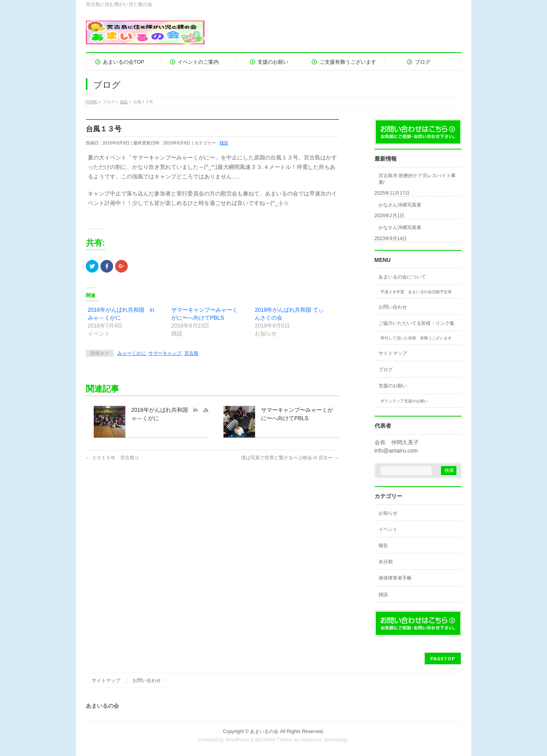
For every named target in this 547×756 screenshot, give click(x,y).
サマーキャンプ (165, 353)
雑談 (224, 143)
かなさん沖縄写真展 (400, 205)
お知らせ (388, 513)
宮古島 (191, 353)
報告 (383, 546)
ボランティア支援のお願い (404, 401)
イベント (388, 529)
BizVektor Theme (274, 740)
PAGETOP (443, 658)
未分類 (386, 562)
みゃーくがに (132, 353)
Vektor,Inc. (312, 740)
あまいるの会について (402, 277)
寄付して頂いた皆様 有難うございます (416, 338)
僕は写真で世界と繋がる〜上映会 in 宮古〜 (290, 458)
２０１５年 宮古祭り (113, 458)
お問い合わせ (393, 307)
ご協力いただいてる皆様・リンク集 (416, 323)
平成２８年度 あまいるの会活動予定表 (416, 292)
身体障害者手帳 (395, 578)
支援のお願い (393, 386)
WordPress (238, 740)
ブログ (386, 369)
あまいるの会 (264, 731)
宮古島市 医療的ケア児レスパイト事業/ (417, 179)
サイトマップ (393, 353)
